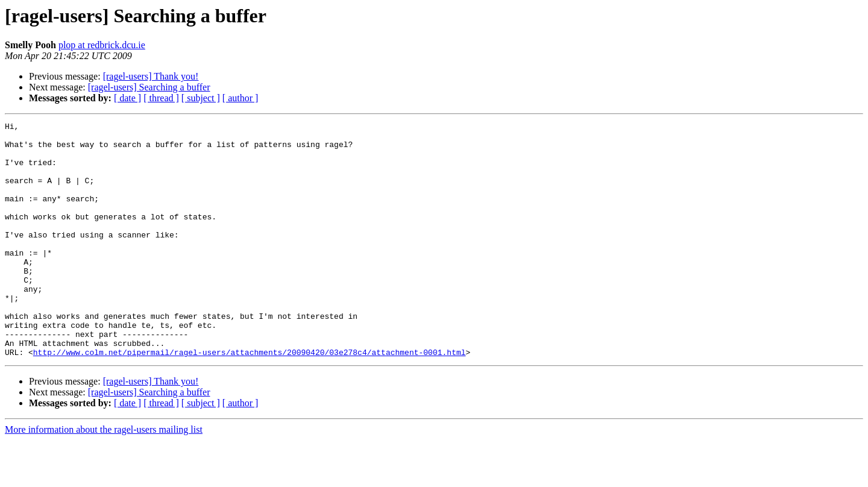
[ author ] (241, 98)
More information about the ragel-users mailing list (104, 476)
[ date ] (127, 98)
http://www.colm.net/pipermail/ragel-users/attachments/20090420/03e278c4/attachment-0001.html (250, 399)
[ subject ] (201, 98)
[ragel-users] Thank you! (151, 76)
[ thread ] (161, 98)
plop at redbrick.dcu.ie (102, 45)
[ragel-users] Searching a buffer (149, 87)
